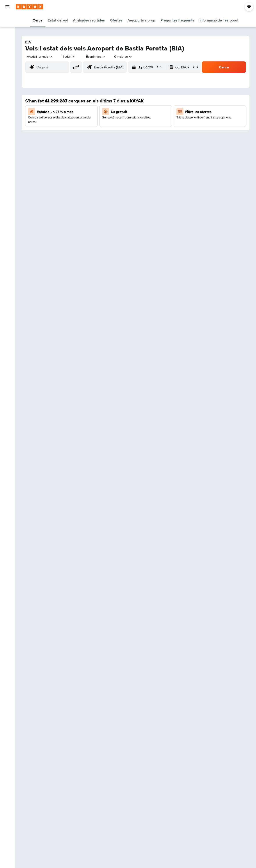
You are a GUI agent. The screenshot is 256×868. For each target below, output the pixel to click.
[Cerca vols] (7, 20)
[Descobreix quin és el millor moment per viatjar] (7, 79)
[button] (7, 7)
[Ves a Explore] (7, 60)
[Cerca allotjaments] (7, 29)
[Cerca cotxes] (7, 39)
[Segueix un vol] (7, 70)
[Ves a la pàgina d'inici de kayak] (29, 7)
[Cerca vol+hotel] (7, 48)
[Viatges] (7, 100)
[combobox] (96, 57)
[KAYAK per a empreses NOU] (7, 88)
